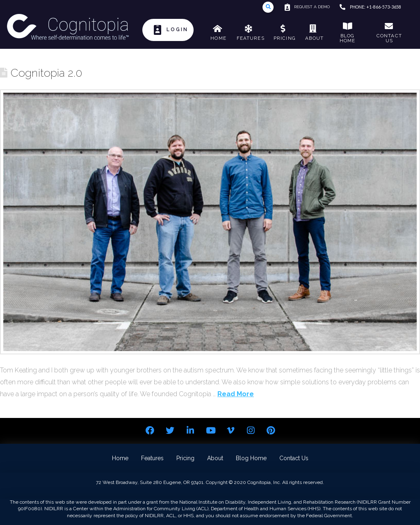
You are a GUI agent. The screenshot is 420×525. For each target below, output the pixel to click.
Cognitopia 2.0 (46, 73)
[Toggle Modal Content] (268, 7)
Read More (236, 394)
